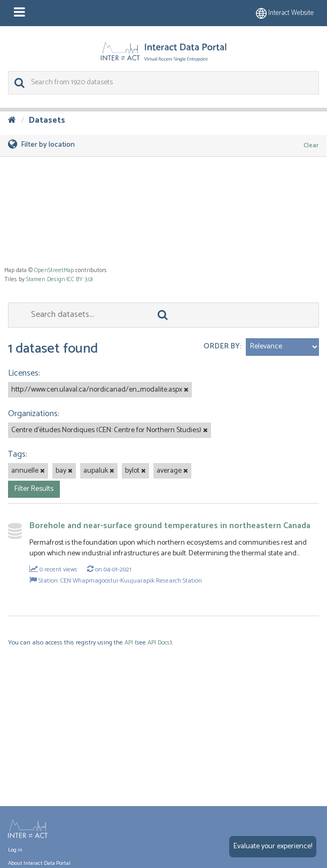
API (129, 643)
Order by (222, 347)
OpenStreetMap (54, 270)
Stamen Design (46, 280)
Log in (15, 850)
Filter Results (34, 489)
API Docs (159, 643)
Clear (311, 145)
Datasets (47, 120)
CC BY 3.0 (80, 280)
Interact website (285, 13)
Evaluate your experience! (273, 846)
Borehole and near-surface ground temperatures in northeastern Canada (170, 526)
